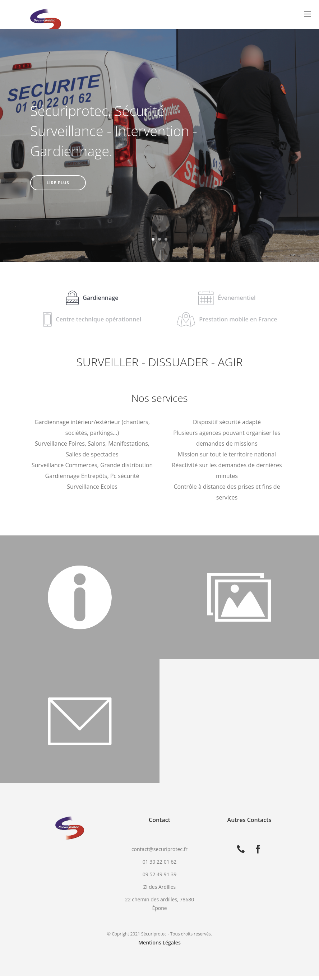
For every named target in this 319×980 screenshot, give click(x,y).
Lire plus (58, 183)
